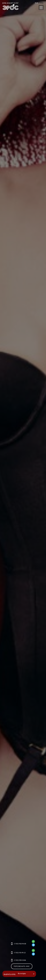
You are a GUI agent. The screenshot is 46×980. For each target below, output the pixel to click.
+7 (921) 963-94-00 (20, 944)
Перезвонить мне (22, 966)
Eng (42, 3)
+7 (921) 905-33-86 (20, 960)
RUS (37, 3)
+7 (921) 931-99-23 (20, 953)
